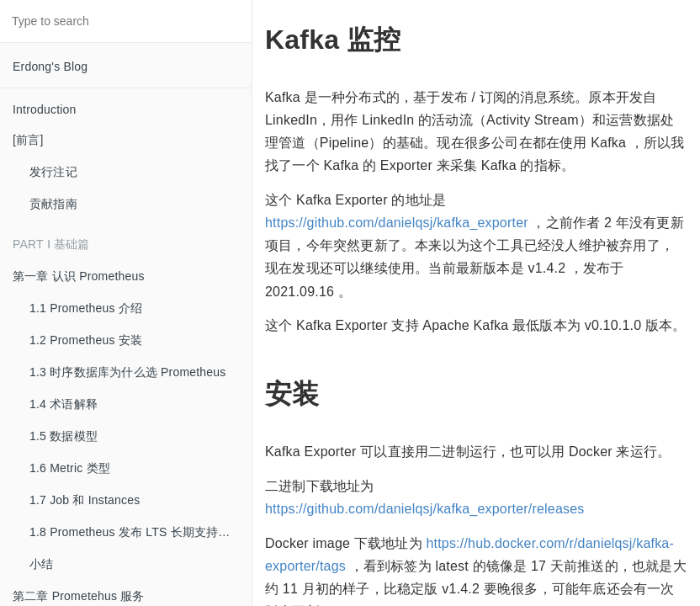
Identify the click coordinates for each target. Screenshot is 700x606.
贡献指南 (53, 204)
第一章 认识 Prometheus (79, 276)
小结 (41, 564)
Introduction (45, 109)
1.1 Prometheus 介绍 (86, 308)
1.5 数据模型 (64, 436)
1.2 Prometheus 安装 (86, 340)
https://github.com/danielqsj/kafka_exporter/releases (425, 509)
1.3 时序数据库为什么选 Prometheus (128, 372)
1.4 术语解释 (64, 404)
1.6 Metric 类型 (70, 468)
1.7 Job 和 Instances (85, 500)
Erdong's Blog (50, 66)
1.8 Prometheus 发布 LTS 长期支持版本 (136, 532)
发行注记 (53, 172)
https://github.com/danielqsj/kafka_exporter (397, 223)
